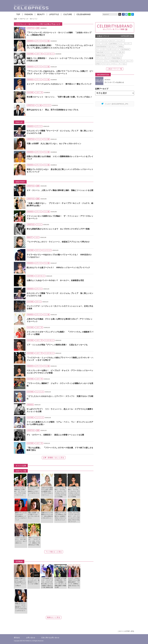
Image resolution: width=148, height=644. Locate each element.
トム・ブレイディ (125, 44)
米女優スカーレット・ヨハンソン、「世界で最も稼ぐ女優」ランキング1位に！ (59, 97)
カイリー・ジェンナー (117, 41)
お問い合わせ (31, 638)
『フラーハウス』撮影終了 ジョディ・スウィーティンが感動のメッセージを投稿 (60, 385)
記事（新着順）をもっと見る (54, 458)
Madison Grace (101, 55)
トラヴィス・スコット (115, 55)
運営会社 (17, 638)
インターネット (49, 54)
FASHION (29, 14)
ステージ (38, 250)
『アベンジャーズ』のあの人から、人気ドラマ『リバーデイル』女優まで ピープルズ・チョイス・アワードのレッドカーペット (60, 72)
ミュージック (47, 250)
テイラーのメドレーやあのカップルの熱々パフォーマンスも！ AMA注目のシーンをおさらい (59, 256)
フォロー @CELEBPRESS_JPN (115, 104)
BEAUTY (41, 14)
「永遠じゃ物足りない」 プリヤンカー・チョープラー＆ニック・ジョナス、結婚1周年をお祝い (60, 204)
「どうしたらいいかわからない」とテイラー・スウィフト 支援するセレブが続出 (60, 397)
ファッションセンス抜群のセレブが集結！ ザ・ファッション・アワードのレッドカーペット (60, 217)
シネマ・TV (39, 54)
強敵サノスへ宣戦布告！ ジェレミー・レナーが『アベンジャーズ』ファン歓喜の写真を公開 (60, 59)
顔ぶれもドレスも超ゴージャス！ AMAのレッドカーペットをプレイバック (58, 268)
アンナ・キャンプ (126, 61)
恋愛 (38, 28)
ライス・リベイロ (102, 44)
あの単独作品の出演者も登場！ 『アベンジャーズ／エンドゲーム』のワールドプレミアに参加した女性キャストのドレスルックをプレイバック (60, 47)
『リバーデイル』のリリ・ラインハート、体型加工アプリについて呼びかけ (58, 242)
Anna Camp (115, 61)
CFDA (98, 64)
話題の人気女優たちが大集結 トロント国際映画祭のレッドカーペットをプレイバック (60, 158)
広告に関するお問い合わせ (50, 638)
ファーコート (106, 64)
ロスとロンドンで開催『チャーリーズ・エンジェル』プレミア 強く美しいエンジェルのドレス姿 (60, 132)
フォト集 (47, 41)
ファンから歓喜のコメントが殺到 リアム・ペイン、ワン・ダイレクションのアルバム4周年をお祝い (60, 423)
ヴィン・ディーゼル (119, 64)
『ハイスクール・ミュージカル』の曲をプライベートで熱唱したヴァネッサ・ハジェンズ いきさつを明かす (60, 359)
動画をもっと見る (54, 617)
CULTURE (68, 14)
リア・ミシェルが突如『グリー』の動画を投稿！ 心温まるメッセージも (57, 345)
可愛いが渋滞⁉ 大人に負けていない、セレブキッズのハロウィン (54, 144)
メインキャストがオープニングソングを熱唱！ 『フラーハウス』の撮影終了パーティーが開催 (60, 333)
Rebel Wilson (116, 58)
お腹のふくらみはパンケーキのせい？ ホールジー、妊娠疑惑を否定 (55, 280)
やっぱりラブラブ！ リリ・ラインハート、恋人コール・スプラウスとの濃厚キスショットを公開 (60, 410)
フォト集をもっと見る (54, 552)
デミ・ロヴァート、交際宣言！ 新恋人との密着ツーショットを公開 (55, 435)
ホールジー (113, 46)
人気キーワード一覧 (115, 69)
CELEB (84, 14)
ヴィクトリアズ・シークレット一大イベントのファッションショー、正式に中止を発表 (60, 307)
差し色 (122, 52)
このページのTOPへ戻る (126, 631)
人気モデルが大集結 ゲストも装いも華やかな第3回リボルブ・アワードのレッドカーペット (59, 320)
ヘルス (37, 237)
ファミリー (47, 105)
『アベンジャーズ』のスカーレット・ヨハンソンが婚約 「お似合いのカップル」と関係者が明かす (59, 34)
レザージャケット (114, 49)
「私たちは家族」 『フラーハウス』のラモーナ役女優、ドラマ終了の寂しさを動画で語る (60, 449)
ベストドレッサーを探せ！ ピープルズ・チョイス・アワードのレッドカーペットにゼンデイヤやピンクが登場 (60, 372)
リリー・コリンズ (111, 52)
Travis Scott (100, 52)
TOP (18, 14)
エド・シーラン (101, 49)
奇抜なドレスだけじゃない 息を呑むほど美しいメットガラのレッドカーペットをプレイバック (60, 171)
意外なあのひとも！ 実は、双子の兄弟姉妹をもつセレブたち (52, 110)
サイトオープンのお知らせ (114, 82)
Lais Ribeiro (113, 44)
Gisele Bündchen (101, 46)
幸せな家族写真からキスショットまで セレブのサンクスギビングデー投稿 (58, 229)
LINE (129, 14)
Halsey (121, 46)
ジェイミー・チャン (102, 61)
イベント (39, 139)
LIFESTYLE (54, 14)
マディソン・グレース (103, 58)
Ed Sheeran (126, 49)
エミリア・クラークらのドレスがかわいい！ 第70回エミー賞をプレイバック (59, 84)
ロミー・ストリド (102, 41)
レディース (38, 41)
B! (133, 14)
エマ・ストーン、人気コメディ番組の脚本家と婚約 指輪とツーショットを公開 (60, 190)
